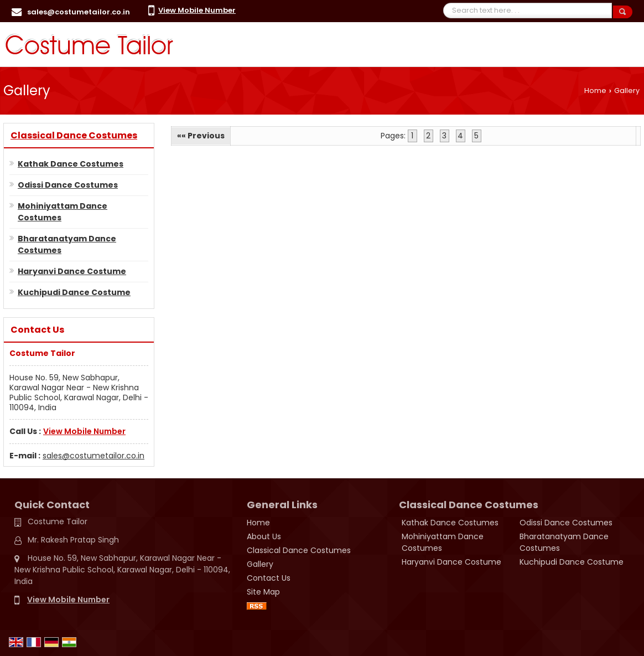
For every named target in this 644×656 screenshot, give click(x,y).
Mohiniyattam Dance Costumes (63, 212)
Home (595, 91)
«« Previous (201, 136)
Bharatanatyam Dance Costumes (67, 244)
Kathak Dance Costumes (71, 164)
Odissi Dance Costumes (68, 185)
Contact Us (269, 578)
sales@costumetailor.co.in (79, 12)
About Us (264, 536)
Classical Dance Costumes (74, 135)
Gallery (260, 564)
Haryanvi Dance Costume (72, 271)
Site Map (263, 592)
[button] (197, 10)
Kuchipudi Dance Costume (74, 292)
